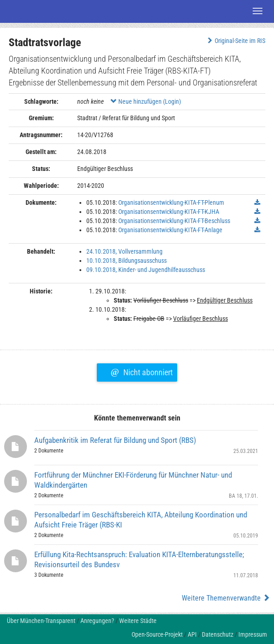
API (192, 634)
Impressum (253, 634)
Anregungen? (97, 621)
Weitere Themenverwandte (226, 598)
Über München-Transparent (41, 621)
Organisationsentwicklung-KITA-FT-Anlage (170, 230)
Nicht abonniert (141, 371)
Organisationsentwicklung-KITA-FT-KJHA (169, 212)
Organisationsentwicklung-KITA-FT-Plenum (171, 202)
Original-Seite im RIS (235, 41)
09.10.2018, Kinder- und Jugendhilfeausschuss (146, 270)
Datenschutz (218, 634)
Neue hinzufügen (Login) (146, 101)
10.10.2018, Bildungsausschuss (126, 261)
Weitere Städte (138, 621)
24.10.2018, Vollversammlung (124, 251)
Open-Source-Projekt (157, 634)
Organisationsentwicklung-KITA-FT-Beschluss (174, 221)
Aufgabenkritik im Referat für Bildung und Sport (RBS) (115, 440)
